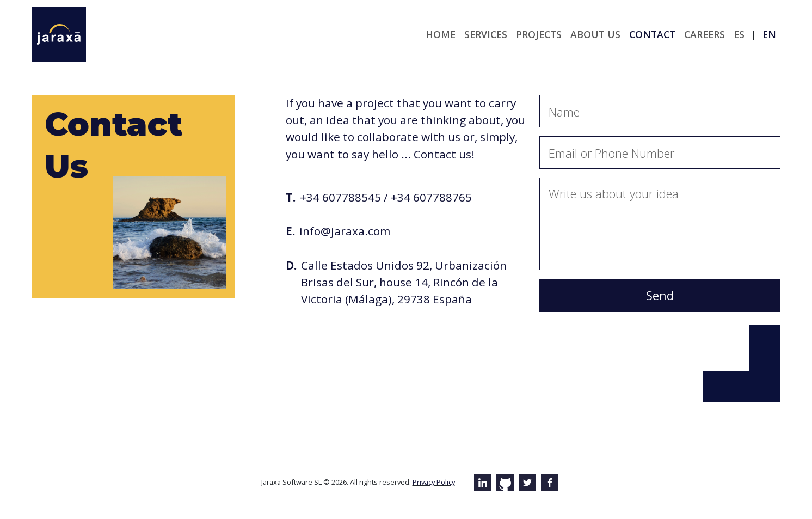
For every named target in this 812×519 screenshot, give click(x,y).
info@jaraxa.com (345, 231)
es (739, 34)
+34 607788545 (340, 197)
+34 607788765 (431, 197)
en (769, 34)
